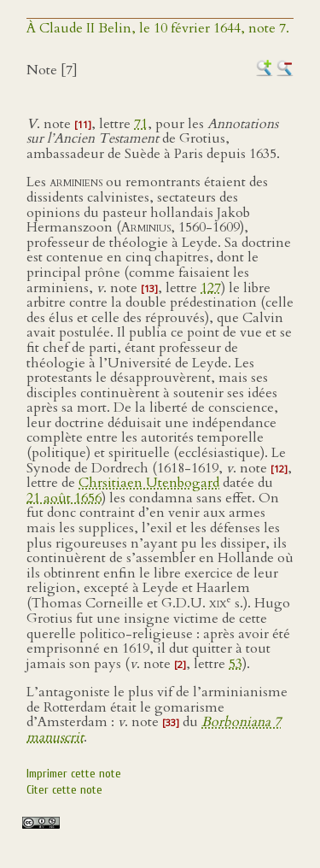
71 (141, 124)
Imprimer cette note (74, 774)
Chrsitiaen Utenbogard (149, 483)
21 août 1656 (64, 498)
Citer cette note (64, 790)
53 (236, 664)
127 (211, 288)
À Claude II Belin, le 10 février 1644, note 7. (158, 28)
